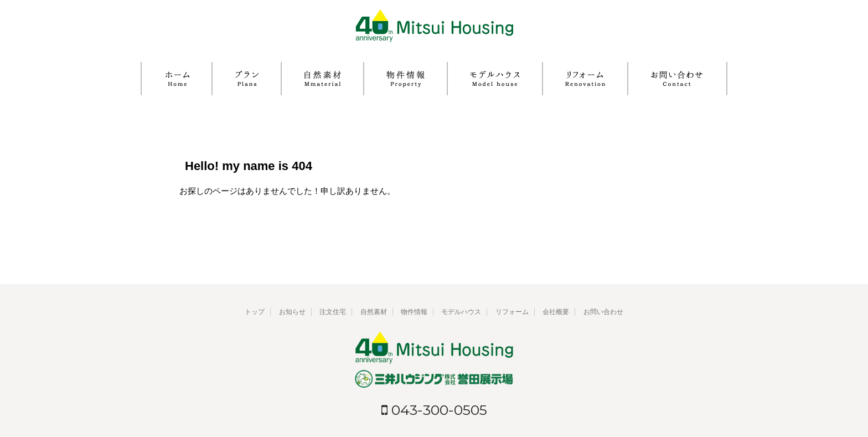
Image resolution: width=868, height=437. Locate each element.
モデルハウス (461, 312)
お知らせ (292, 312)
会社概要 (556, 312)
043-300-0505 (434, 410)
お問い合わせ (603, 312)
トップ (255, 312)
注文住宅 (333, 312)
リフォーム (512, 312)
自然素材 (374, 312)
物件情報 (414, 312)
